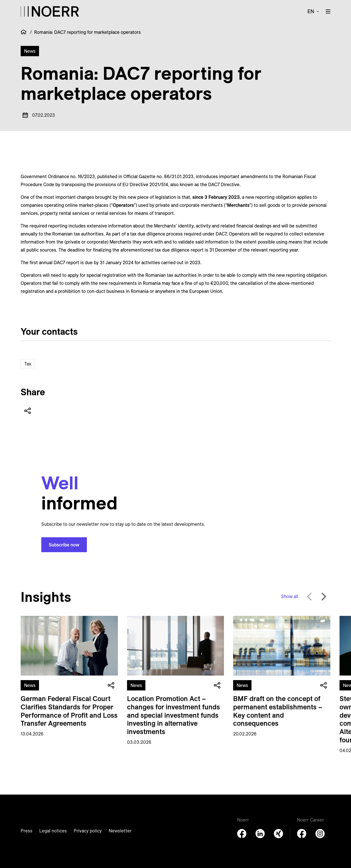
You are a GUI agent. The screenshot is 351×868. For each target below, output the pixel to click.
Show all (290, 596)
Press (27, 831)
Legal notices (53, 831)
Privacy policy (88, 831)
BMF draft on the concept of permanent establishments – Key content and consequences (278, 711)
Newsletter (120, 831)
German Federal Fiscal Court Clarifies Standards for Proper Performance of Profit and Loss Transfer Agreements (69, 711)
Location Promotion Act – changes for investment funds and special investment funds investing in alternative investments (173, 715)
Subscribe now (64, 545)
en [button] (311, 11)
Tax (28, 364)
